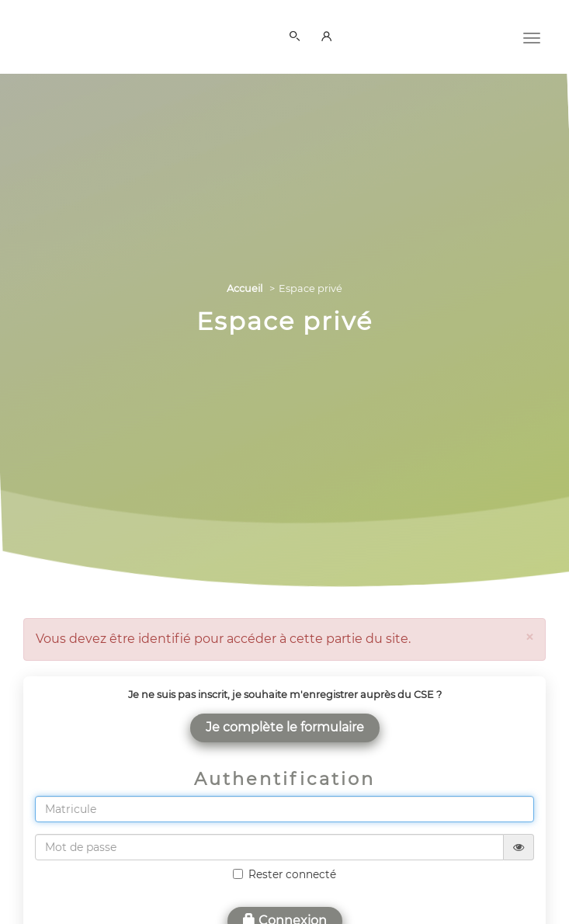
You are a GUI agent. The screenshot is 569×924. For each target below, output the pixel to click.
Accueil (245, 288)
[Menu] (532, 36)
